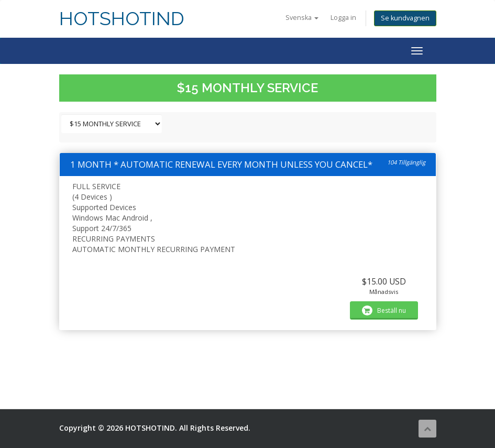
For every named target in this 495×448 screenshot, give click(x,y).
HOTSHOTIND (122, 19)
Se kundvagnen (405, 18)
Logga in (343, 18)
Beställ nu (384, 310)
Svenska (302, 18)
